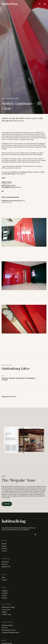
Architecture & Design (8, 607)
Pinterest (4, 598)
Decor (3, 99)
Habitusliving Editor (12, 99)
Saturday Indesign (7, 625)
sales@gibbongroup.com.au (11, 187)
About (3, 578)
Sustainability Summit (9, 630)
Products (4, 548)
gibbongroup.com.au (9, 186)
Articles (4, 546)
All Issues (4, 564)
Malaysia (12, 378)
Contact (4, 580)
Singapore (32, 378)
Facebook (5, 593)
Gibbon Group (27, 172)
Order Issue (7, 504)
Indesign (4, 612)
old (26, 378)
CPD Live (4, 628)
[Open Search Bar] (40, 4)
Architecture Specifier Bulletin (10, 633)
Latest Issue (5, 562)
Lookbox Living (6, 615)
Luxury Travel (6, 610)
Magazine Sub (6, 567)
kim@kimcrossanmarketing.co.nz (13, 201)
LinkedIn (4, 596)
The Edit (4, 551)
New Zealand (20, 378)
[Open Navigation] (45, 4)
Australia (5, 378)
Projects (4, 544)
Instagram (5, 591)
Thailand (5, 380)
